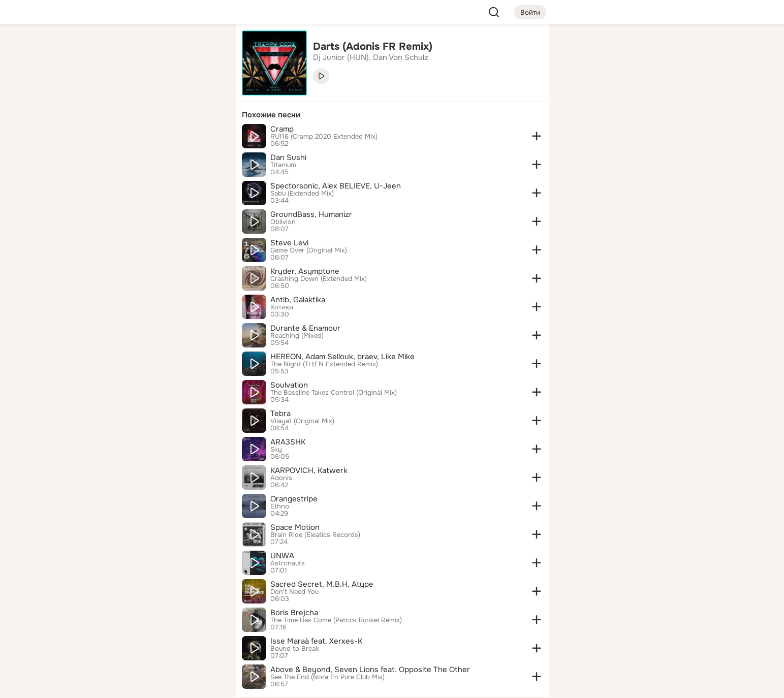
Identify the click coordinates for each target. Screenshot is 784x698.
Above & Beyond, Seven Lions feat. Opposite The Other (370, 670)
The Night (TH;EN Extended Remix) (324, 364)
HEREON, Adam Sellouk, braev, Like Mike (342, 357)
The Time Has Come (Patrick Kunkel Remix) (336, 620)
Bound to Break (295, 649)
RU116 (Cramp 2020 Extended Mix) (324, 137)
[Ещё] (161, 620)
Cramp (282, 129)
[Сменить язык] (161, 641)
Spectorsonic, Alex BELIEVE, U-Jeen (336, 186)
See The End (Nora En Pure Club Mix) (327, 677)
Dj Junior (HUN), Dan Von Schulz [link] (371, 57)
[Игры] (205, 138)
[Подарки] (116, 138)
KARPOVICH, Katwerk (309, 470)
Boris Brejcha (294, 613)
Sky (276, 450)
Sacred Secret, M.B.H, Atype (322, 584)
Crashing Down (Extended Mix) (319, 279)
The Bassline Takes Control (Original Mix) (334, 393)
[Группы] (205, 49)
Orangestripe (294, 499)
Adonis (281, 478)
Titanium (283, 165)
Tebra (280, 414)
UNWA (282, 556)
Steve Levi (289, 243)
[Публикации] (116, 93)
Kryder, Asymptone (305, 271)
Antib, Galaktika (298, 300)
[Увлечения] (160, 49)
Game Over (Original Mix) (309, 250)
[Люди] (160, 93)
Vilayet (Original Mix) (302, 421)
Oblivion (283, 222)
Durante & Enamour (305, 328)
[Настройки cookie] (161, 685)
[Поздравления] (160, 138)
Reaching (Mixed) (297, 336)
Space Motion (295, 527)
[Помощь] (116, 183)
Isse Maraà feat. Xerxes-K (316, 641)
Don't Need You (294, 592)
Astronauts (288, 563)
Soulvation (289, 385)
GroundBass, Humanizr (311, 214)
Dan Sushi (288, 157)
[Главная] (116, 49)
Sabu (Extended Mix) (302, 194)
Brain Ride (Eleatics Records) (315, 535)
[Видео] (205, 93)
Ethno (280, 506)
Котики (282, 307)
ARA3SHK (288, 442)
